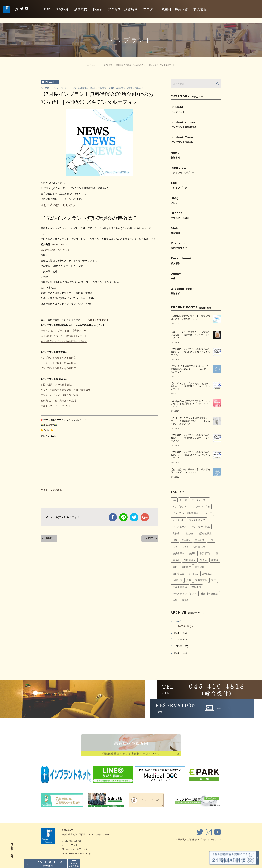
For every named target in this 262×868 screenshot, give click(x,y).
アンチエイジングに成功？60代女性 (60, 395)
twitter (134, 517)
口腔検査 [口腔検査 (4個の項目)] (189, 533)
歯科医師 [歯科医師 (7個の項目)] (200, 567)
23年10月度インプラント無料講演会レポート (64, 331)
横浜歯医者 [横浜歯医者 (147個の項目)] (178, 553)
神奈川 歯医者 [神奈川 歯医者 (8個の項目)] (180, 587)
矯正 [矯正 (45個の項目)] (214, 580)
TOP (47, 9)
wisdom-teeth (196, 291)
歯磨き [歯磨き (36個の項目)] (215, 560)
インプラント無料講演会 (79, 88)
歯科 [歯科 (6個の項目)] (175, 567)
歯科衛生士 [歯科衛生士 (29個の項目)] (178, 574)
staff (196, 185)
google (145, 517)
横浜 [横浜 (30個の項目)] (175, 547)
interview (196, 170)
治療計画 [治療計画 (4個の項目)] (177, 580)
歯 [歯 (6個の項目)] (217, 553)
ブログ (148, 9)
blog (196, 200)
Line (123, 517)
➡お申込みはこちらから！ (60, 205)
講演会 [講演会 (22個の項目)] (185, 600)
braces (196, 215)
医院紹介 (62, 9)
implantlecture (196, 124)
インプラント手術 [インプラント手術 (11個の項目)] (200, 507)
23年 (43, 336)
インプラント (62, 88)
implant (50, 82)
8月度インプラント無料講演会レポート (66, 336)
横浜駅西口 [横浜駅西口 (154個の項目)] (206, 553)
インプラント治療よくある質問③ (58, 368)
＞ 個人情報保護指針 (72, 841)
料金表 (98, 9)
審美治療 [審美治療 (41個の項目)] (200, 540)
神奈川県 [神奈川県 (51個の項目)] (196, 587)
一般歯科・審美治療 (173, 9)
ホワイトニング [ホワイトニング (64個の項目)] (197, 520)
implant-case (196, 140)
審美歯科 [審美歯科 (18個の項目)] (186, 540)
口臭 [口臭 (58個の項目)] (175, 540)
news (196, 155)
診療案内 (81, 9)
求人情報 (200, 9)
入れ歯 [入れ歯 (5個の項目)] (176, 533)
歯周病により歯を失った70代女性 (58, 401)
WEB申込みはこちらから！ (55, 250)
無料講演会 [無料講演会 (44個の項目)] (201, 580)
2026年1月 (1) (185, 626)
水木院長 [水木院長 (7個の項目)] (193, 574)
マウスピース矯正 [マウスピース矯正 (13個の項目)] (200, 527)
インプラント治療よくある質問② (58, 363)
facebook (113, 517)
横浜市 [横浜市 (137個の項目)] (185, 547)
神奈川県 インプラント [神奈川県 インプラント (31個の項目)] (185, 594)
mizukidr (196, 246)
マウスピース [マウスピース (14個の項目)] (180, 527)
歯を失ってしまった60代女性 (56, 406)
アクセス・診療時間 (123, 9)
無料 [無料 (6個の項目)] (189, 580)
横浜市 (93, 88)
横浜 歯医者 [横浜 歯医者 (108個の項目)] (199, 547)
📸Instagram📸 (49, 425)
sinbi (196, 230)
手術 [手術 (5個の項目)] (211, 540)
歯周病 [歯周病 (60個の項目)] (203, 560)
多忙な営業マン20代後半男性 (56, 385)
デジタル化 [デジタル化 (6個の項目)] (178, 520)
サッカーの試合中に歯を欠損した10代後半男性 (65, 390)
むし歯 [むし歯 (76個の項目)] (184, 500)
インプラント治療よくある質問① (58, 358)
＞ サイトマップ (70, 845)
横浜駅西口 (121, 88)
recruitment (196, 261)
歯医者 (130, 88)
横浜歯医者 (102, 88)
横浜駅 (111, 88)
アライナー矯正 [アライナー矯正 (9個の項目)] (200, 500)
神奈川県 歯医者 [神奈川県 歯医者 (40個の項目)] (209, 594)
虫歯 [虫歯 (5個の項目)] (175, 600)
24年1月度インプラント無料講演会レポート (64, 341)
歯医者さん (139, 88)
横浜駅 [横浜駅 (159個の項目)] (192, 553)
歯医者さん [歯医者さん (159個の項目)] (190, 560)
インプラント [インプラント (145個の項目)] (180, 507)
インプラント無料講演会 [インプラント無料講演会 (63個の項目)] (185, 513)
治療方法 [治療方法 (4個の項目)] (207, 574)
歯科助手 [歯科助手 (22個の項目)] (186, 567)
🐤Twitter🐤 (47, 430)
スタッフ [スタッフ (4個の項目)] (207, 513)
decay (196, 276)
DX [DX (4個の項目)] (174, 500)
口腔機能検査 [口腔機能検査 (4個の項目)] (205, 533)
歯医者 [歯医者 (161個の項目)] (176, 560)
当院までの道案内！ (98, 320)
